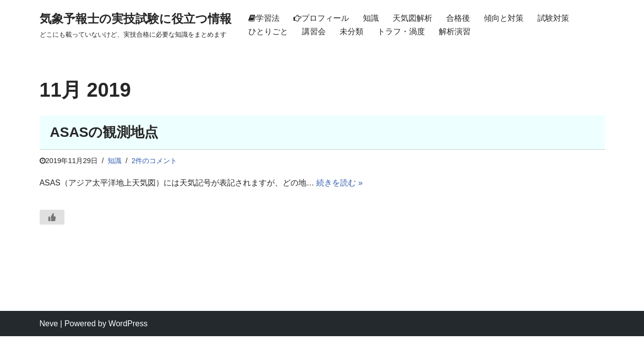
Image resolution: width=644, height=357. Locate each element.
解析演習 (455, 31)
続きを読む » (340, 183)
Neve (49, 344)
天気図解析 (412, 18)
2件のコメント (155, 161)
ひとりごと (268, 31)
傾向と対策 (504, 18)
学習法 (264, 18)
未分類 (351, 31)
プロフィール (321, 18)
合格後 (458, 18)
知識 (371, 18)
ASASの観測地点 (104, 132)
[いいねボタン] (52, 217)
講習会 (314, 31)
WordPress (128, 344)
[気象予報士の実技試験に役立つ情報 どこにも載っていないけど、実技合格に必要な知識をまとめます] (136, 25)
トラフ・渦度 (401, 31)
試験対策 (553, 18)
